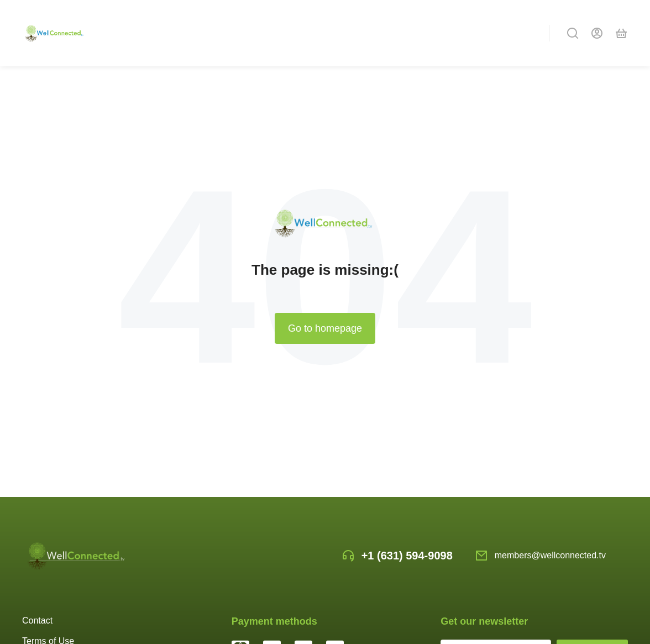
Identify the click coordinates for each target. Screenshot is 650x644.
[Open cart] (621, 33)
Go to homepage (325, 328)
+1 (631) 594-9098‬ (407, 556)
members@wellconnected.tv (550, 555)
